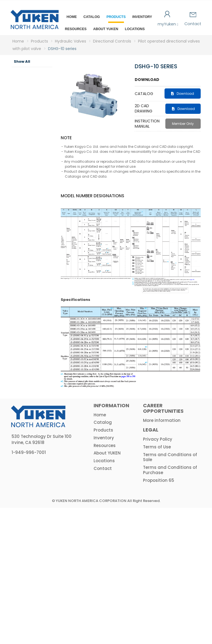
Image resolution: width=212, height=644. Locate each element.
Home (72, 17)
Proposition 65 (159, 617)
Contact (193, 19)
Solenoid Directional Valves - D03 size (37, 190)
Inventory (142, 17)
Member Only (183, 124)
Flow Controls (31, 133)
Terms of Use (157, 583)
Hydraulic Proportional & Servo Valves (31, 478)
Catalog (92, 17)
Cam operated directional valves (37, 372)
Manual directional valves (37, 323)
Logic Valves (29, 459)
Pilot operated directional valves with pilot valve (37, 244)
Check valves (33, 415)
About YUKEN (106, 29)
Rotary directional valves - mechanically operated (39, 346)
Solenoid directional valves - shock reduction (37, 299)
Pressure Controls (31, 118)
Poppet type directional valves (37, 396)
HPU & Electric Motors (25, 499)
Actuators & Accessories (30, 526)
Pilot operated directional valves (37, 274)
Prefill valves (33, 429)
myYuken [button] (167, 19)
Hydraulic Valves (27, 104)
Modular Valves (31, 444)
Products (116, 17)
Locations (135, 29)
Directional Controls (33, 148)
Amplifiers (28, 514)
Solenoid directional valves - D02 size (37, 167)
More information (162, 557)
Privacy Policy (158, 575)
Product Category (24, 74)
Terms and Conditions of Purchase (170, 606)
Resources (76, 29)
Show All (22, 62)
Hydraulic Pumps (27, 89)
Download (183, 94)
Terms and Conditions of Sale (170, 593)
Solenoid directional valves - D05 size (37, 214)
